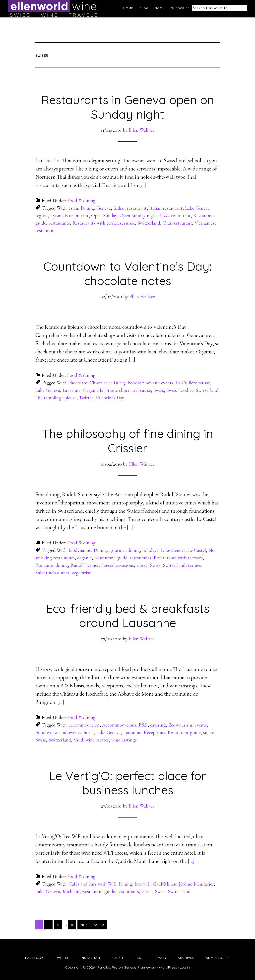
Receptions (154, 733)
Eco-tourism (180, 725)
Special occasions (118, 565)
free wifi (143, 884)
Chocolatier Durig (107, 383)
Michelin (71, 892)
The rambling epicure (56, 398)
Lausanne (71, 390)
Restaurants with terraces (97, 223)
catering (158, 725)
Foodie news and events (150, 383)
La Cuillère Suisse (193, 383)
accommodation (84, 725)
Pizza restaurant (175, 216)
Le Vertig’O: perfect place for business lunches (127, 783)
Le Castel (197, 550)
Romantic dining (52, 565)
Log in (185, 967)
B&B (143, 725)
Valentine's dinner (52, 573)
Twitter (86, 398)
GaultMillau (165, 884)
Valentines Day (110, 398)
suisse (129, 223)
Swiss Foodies (180, 390)
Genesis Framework (140, 967)
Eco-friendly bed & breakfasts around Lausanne (128, 616)
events (201, 725)
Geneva (104, 208)
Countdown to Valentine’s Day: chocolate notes (128, 273)
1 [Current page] (41, 924)
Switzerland (149, 223)
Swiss (159, 390)
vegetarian (82, 573)
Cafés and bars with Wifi (93, 884)
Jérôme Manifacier (196, 884)
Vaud (78, 740)
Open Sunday (104, 216)
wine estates (97, 740)
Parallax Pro (107, 967)
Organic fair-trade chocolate (110, 390)
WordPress (168, 967)
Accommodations (119, 725)
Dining (87, 208)
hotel (89, 733)
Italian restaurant (166, 208)
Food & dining (81, 201)
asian (73, 208)
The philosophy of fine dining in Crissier (127, 441)
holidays (150, 550)
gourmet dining (125, 550)
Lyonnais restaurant (69, 216)
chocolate (78, 383)
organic (84, 558)
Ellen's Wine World (53, 9)
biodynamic (80, 550)
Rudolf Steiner (85, 565)
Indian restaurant (130, 208)
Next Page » (92, 925)
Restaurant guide (111, 558)
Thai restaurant (177, 223)
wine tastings (124, 740)
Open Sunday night (138, 216)
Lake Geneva (48, 390)
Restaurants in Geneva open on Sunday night (128, 107)
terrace (195, 565)
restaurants (59, 223)
